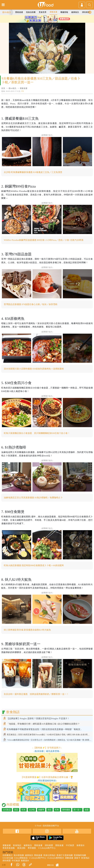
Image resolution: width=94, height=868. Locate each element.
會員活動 (21, 848)
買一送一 (77, 810)
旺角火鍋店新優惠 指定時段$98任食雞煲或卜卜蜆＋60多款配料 (34, 565)
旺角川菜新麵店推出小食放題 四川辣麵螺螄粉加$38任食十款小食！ (37, 433)
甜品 (16, 810)
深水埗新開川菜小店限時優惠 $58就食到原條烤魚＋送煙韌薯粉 (34, 369)
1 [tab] (43, 21)
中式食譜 (70, 845)
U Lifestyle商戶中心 (47, 848)
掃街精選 (86, 12)
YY (23, 91)
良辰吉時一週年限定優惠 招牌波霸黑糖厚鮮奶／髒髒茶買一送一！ (36, 694)
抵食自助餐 (31, 12)
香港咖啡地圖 (80, 855)
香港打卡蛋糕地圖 (65, 855)
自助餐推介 (8, 855)
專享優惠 (32, 848)
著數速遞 (53, 12)
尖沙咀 (32, 810)
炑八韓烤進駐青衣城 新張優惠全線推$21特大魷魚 (27, 630)
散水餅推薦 (19, 855)
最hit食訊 (12, 88)
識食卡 (77, 858)
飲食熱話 (17, 845)
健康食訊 (75, 12)
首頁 (3, 88)
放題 (87, 810)
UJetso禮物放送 (21, 858)
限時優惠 (66, 810)
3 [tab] (51, 21)
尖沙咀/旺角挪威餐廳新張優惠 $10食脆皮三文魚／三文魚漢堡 (33, 172)
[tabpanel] (47, 19)
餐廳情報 (64, 12)
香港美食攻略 (9, 848)
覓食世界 (43, 12)
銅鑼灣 (41, 810)
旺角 (24, 810)
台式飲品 (7, 810)
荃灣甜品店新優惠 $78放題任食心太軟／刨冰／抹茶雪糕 (31, 304)
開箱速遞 (19, 12)
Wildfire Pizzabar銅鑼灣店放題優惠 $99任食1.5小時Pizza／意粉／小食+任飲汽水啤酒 (44, 240)
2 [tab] (47, 21)
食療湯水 (81, 845)
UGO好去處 (8, 858)
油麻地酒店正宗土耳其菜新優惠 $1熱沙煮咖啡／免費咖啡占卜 (33, 498)
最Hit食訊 (7, 12)
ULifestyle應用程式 (56, 858)
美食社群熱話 (49, 855)
